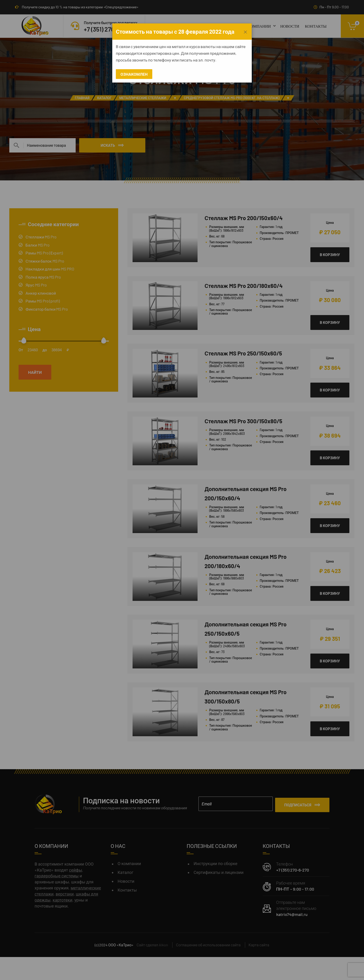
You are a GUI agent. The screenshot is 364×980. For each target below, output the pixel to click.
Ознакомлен (134, 74)
